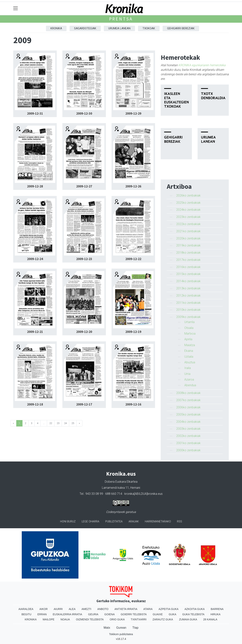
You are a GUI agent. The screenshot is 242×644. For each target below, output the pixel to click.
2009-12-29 (133, 113)
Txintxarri (139, 619)
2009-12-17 (84, 404)
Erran (42, 614)
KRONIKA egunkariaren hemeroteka (202, 65)
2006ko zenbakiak (188, 407)
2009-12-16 (133, 404)
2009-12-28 (35, 186)
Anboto (103, 609)
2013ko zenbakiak (188, 288)
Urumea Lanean (119, 28)
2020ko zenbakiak (188, 238)
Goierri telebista (134, 614)
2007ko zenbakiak (188, 400)
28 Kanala (210, 619)
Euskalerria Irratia (67, 614)
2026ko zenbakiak (188, 195)
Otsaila (189, 328)
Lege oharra (90, 522)
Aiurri (58, 609)
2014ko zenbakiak (188, 281)
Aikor (43, 609)
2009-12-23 (84, 259)
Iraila (188, 368)
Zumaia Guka (188, 619)
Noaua (65, 619)
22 (51, 423)
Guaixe (158, 614)
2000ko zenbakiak (188, 450)
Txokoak (149, 28)
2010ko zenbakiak (188, 310)
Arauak (134, 522)
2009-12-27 (84, 186)
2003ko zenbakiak (188, 429)
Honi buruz (68, 522)
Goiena (109, 614)
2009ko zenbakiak (188, 317)
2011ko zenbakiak (188, 303)
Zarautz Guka (163, 619)
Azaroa (189, 379)
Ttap (135, 628)
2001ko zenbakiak (188, 443)
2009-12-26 (133, 186)
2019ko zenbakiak (188, 245)
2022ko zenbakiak (188, 224)
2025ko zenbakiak (188, 203)
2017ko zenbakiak (188, 260)
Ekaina (189, 351)
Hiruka (215, 614)
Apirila (188, 339)
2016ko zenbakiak (188, 267)
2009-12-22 (133, 259)
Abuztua (190, 362)
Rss (180, 522)
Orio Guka (117, 619)
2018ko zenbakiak (188, 253)
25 (73, 423)
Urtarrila (189, 322)
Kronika (56, 28)
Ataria (148, 609)
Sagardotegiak (85, 28)
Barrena (217, 609)
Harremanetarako (158, 522)
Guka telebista (193, 614)
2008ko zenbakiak (188, 393)
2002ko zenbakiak (188, 436)
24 (65, 423)
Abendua (190, 385)
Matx (107, 628)
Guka (173, 614)
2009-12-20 (84, 332)
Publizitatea (114, 522)
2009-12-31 (35, 113)
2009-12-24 (35, 259)
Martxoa (190, 334)
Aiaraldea (26, 609)
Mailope (49, 619)
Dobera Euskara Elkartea (121, 482)
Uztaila (189, 357)
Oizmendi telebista (90, 619)
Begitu (26, 614)
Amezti (86, 609)
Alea (72, 609)
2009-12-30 (84, 113)
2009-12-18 (35, 404)
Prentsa (121, 19)
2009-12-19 (133, 332)
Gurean (121, 628)
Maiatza (190, 345)
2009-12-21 (35, 332)
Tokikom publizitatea (121, 634)
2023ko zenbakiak (188, 217)
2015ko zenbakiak (188, 274)
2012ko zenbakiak (188, 296)
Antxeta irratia (126, 609)
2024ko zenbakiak (188, 210)
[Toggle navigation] (16, 8)
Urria (187, 374)
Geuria (93, 614)
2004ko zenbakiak (188, 422)
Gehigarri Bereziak (181, 28)
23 (58, 423)
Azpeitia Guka (169, 609)
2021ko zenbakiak (188, 231)
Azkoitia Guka (195, 609)
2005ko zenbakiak (188, 414)
